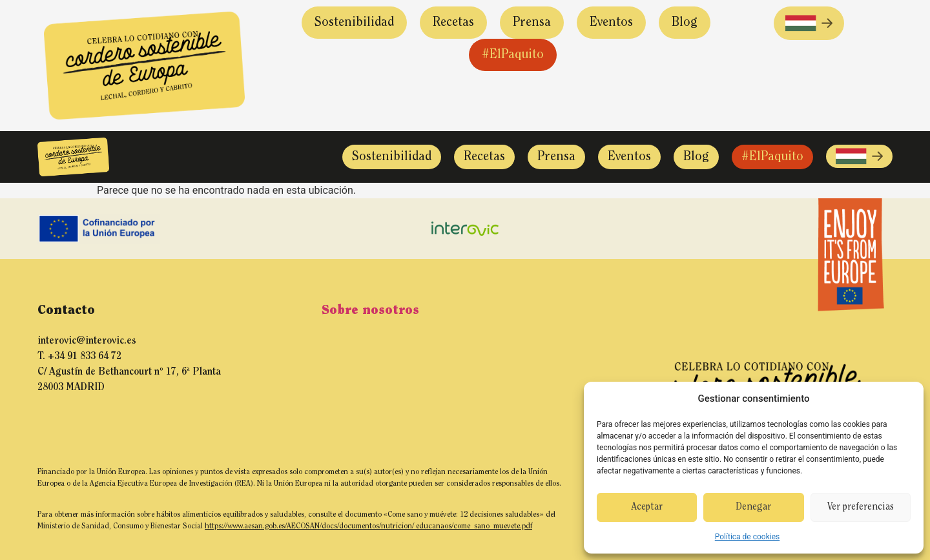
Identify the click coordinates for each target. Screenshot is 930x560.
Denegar (753, 507)
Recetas (453, 23)
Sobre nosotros (370, 311)
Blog (685, 23)
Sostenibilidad (354, 23)
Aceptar (647, 507)
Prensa (532, 23)
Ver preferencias (861, 507)
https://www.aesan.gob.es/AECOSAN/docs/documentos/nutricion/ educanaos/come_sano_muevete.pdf (368, 526)
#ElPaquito (513, 55)
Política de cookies (748, 537)
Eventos (611, 23)
